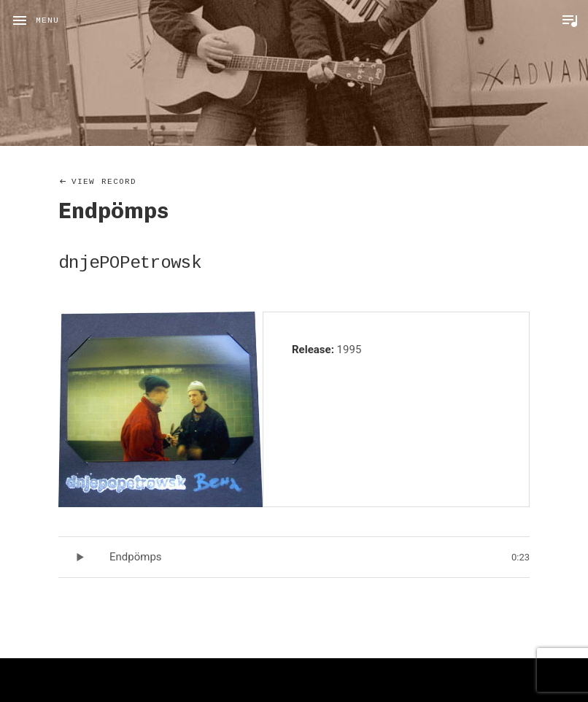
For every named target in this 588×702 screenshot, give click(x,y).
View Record (104, 182)
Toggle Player (570, 20)
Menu (47, 20)
